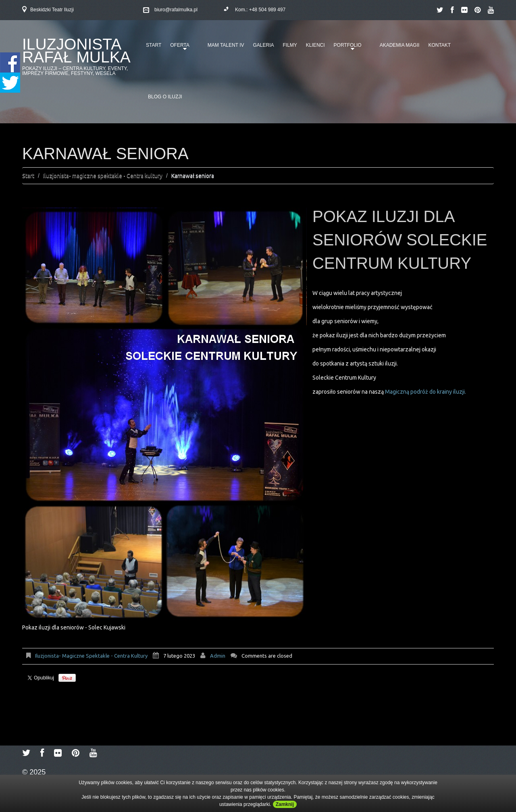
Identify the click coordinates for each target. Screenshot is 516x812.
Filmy (290, 45)
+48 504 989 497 (267, 10)
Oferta (178, 48)
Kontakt (439, 45)
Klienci (315, 45)
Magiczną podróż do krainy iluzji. (425, 392)
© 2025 (34, 772)
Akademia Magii (400, 45)
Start (154, 45)
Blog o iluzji (165, 97)
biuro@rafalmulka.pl (176, 10)
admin (218, 656)
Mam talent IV (226, 45)
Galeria (263, 45)
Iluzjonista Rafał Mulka (76, 51)
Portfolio (346, 48)
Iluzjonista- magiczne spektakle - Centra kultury (103, 176)
